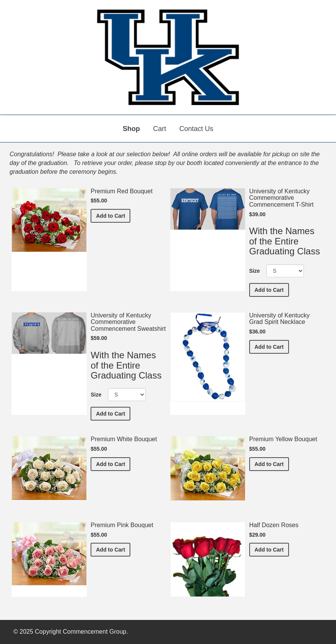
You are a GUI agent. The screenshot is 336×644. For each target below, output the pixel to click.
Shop (131, 129)
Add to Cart (113, 215)
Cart (159, 129)
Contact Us (196, 129)
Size (255, 271)
